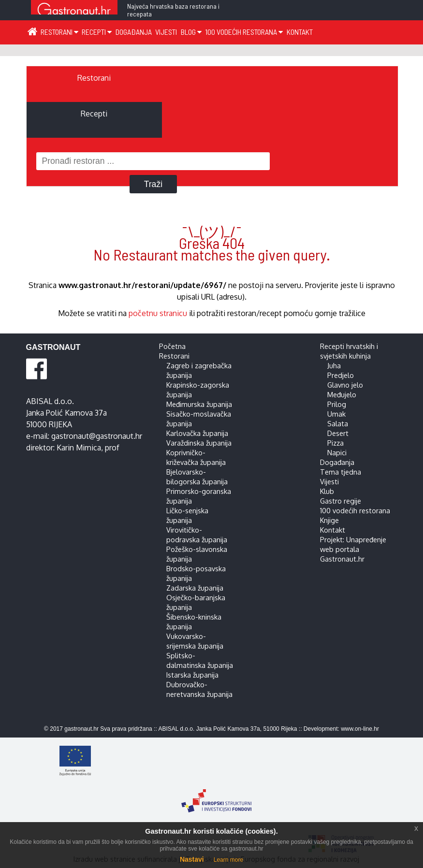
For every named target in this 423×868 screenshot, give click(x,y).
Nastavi (192, 859)
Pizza (335, 443)
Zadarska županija (195, 588)
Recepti (97, 32)
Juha (334, 365)
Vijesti (166, 32)
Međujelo (342, 394)
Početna (172, 346)
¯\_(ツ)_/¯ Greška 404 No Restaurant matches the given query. (212, 243)
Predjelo (341, 375)
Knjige (329, 520)
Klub (327, 491)
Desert (338, 433)
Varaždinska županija (199, 443)
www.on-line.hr (360, 729)
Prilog (337, 404)
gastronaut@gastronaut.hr (97, 436)
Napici (337, 452)
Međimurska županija (199, 404)
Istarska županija (192, 675)
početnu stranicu (158, 313)
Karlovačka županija (197, 433)
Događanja (134, 32)
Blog (191, 32)
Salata (338, 423)
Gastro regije (341, 501)
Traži (153, 184)
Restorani (59, 32)
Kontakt (300, 32)
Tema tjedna (341, 472)
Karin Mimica (79, 448)
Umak (336, 414)
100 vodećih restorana (244, 32)
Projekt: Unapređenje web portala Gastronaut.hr (353, 549)
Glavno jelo (345, 385)
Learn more (228, 860)
